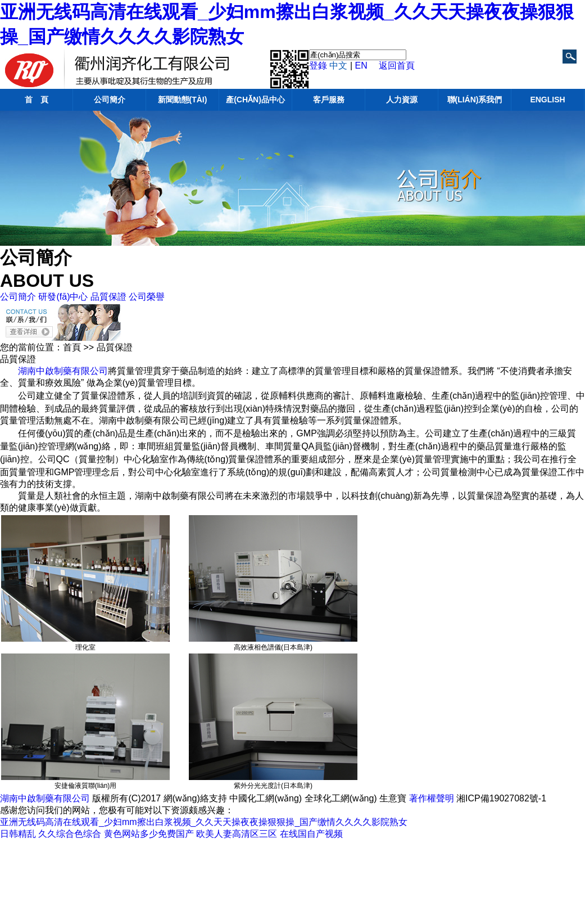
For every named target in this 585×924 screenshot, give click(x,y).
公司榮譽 (147, 297)
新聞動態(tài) (183, 100)
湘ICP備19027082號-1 (501, 798)
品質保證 (108, 297)
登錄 (318, 66)
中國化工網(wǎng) (266, 798)
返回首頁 (397, 66)
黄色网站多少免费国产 (149, 834)
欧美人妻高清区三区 (237, 834)
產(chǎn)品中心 (255, 100)
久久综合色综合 (70, 834)
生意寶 (393, 798)
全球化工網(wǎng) (341, 798)
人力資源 (402, 100)
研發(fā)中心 (63, 297)
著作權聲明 (432, 798)
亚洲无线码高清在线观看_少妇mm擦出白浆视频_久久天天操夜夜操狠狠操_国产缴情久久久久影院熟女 (204, 822)
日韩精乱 (18, 834)
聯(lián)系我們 (475, 100)
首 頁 (37, 100)
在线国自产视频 (311, 834)
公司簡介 (110, 100)
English (547, 100)
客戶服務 (329, 100)
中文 (338, 66)
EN (361, 66)
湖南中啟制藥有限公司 (63, 371)
